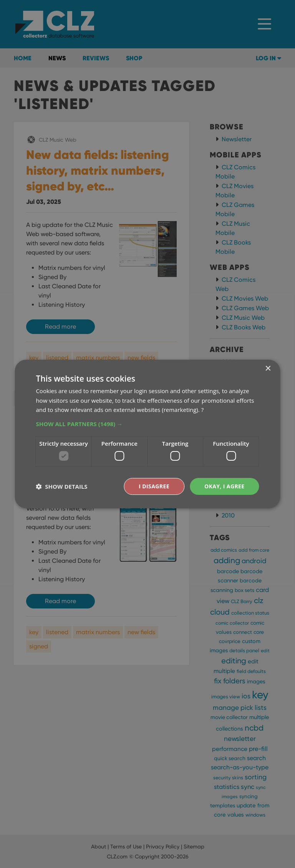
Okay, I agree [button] (225, 486)
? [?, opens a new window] (202, 410)
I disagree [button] (154, 486)
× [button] (268, 369)
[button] (147, 424)
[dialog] (147, 434)
